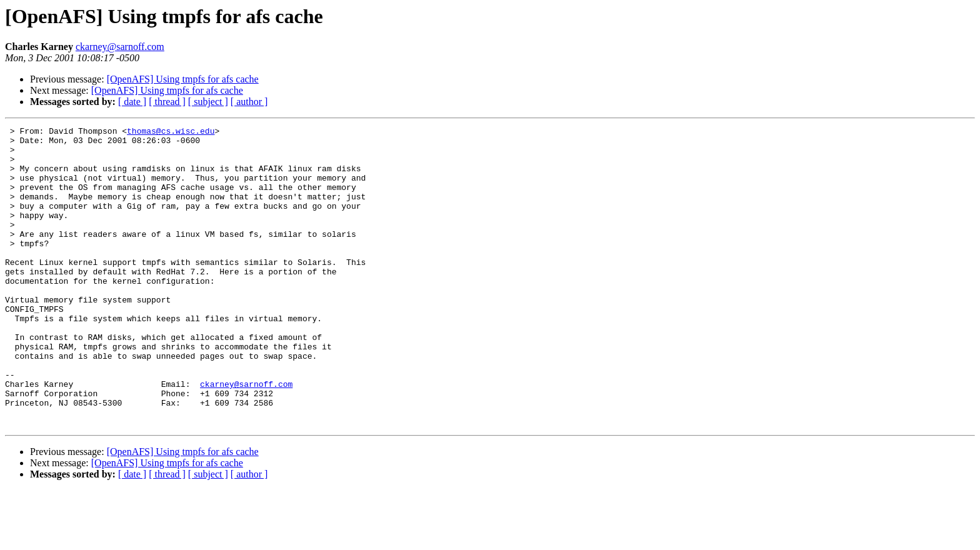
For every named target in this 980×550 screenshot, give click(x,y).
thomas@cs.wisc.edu (171, 132)
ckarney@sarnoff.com (120, 47)
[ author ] (249, 102)
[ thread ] (167, 102)
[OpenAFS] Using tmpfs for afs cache (183, 79)
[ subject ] (208, 102)
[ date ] (132, 102)
